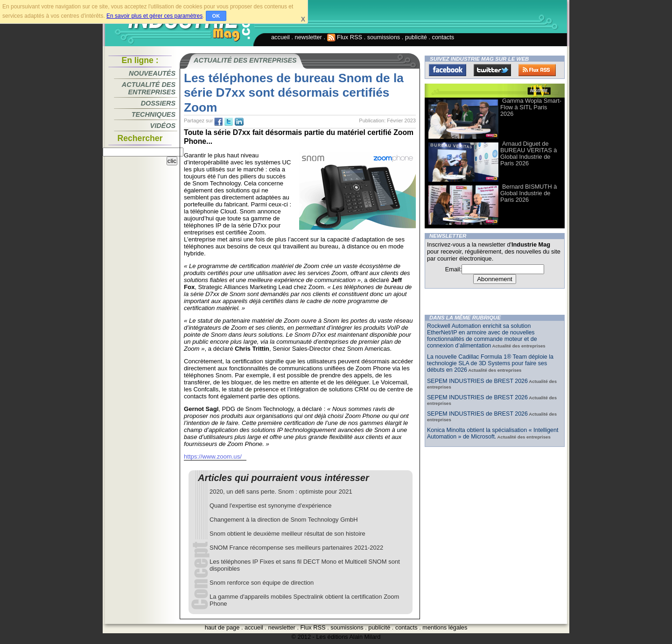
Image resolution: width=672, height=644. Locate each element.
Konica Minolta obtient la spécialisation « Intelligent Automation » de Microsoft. (493, 433)
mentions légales (445, 627)
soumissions (384, 37)
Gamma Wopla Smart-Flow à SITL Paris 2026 (531, 107)
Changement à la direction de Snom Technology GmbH (284, 520)
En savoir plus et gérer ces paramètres (154, 16)
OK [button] (216, 16)
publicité (416, 37)
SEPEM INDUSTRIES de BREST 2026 (477, 381)
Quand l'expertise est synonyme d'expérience (271, 506)
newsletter (308, 37)
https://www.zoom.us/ (213, 456)
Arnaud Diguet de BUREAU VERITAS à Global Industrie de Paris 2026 (528, 153)
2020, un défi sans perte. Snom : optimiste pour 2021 (281, 492)
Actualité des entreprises (149, 88)
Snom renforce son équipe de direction (262, 583)
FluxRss (537, 70)
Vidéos (163, 126)
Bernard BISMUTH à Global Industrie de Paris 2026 (528, 193)
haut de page (222, 627)
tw (229, 122)
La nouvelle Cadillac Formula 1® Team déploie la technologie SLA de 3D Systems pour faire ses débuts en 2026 (490, 363)
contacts (443, 37)
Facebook (448, 70)
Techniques (154, 114)
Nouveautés (152, 73)
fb (218, 122)
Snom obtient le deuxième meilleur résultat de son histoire (287, 534)
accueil (280, 37)
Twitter (492, 70)
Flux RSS (345, 37)
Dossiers (158, 103)
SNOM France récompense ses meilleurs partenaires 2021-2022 (296, 548)
